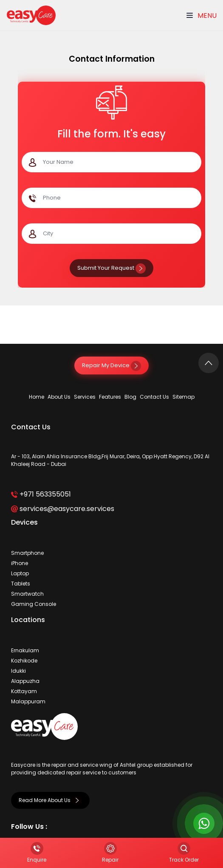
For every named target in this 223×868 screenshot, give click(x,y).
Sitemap (183, 397)
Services (85, 397)
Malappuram (28, 701)
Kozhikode (24, 661)
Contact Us (154, 397)
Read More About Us (50, 800)
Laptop (20, 573)
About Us (59, 397)
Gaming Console (34, 604)
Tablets (21, 584)
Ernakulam (25, 650)
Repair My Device (111, 365)
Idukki (18, 671)
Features (110, 397)
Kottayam (24, 691)
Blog (130, 397)
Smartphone (27, 553)
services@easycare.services (63, 509)
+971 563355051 (41, 494)
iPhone (20, 563)
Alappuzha (25, 681)
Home (37, 397)
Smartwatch (27, 594)
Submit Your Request (111, 268)
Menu (202, 16)
